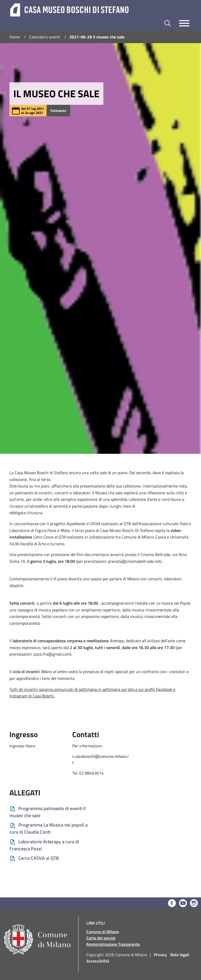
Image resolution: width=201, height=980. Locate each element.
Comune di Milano (103, 932)
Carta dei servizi (101, 938)
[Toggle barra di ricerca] (168, 23)
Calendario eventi (45, 37)
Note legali (180, 955)
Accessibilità (98, 961)
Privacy (160, 955)
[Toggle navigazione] (184, 23)
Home (15, 37)
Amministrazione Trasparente (113, 944)
